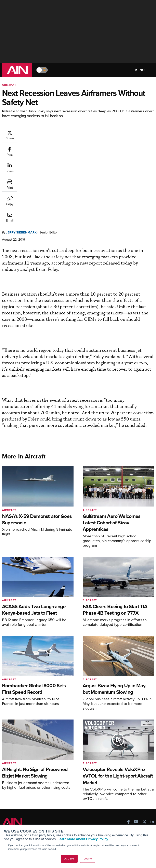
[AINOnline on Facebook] (128, 740)
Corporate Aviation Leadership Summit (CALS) (25, 793)
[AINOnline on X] (144, 740)
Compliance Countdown (126, 798)
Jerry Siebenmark (21, 150)
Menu (142, 70)
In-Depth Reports (122, 771)
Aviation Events (121, 793)
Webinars (117, 782)
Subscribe (64, 760)
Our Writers (13, 823)
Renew (62, 771)
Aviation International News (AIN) (24, 767)
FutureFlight (13, 785)
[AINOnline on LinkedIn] (152, 740)
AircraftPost (16, 774)
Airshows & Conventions (127, 787)
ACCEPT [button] (69, 859)
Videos (115, 776)
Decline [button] (88, 859)
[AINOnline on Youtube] (136, 740)
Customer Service (69, 765)
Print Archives (120, 760)
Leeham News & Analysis (24, 800)
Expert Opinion (120, 765)
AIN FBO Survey (18, 760)
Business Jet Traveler (22, 780)
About (9, 817)
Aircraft (9, 85)
